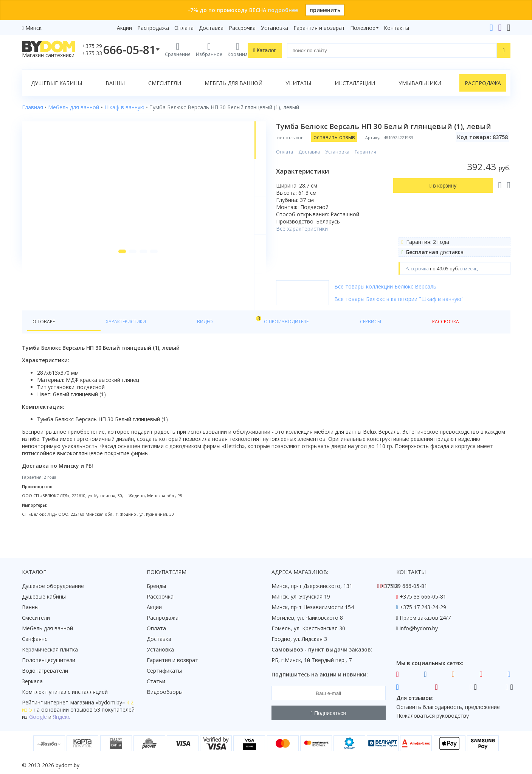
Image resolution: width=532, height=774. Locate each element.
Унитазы (298, 83)
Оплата (184, 28)
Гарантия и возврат (319, 28)
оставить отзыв (356, 147)
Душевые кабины (57, 83)
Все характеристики (324, 238)
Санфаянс (35, 639)
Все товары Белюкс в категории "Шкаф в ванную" (421, 308)
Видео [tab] (142, 335)
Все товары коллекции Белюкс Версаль (407, 296)
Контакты (396, 28)
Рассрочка (242, 28)
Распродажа (153, 28)
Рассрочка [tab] (275, 337)
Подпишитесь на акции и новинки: (320, 675)
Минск (33, 28)
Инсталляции (355, 83)
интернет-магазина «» (85, 703)
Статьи (156, 682)
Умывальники (420, 83)
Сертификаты (164, 671)
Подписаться (328, 713)
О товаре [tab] (46, 337)
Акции (124, 28)
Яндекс (62, 717)
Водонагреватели (45, 671)
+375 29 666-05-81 (404, 586)
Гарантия (387, 161)
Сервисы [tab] (236, 337)
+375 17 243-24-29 (423, 607)
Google (38, 717)
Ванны (115, 83)
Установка (275, 28)
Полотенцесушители (49, 660)
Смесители (165, 83)
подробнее (283, 10)
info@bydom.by (419, 629)
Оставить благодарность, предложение (448, 707)
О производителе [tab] (186, 337)
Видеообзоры (165, 692)
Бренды (156, 586)
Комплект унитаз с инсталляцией (65, 692)
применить (325, 10)
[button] (109, 303)
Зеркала (32, 682)
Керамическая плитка (50, 650)
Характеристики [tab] (95, 337)
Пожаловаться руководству (433, 716)
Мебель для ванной (233, 83)
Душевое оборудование (53, 586)
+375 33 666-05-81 (423, 597)
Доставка (211, 28)
